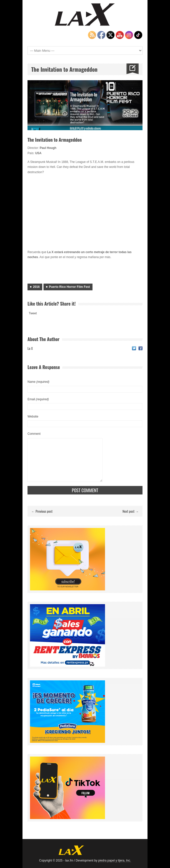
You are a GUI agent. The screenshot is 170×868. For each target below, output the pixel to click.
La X (30, 348)
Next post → (131, 511)
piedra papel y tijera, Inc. (115, 861)
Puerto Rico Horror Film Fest (69, 287)
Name (38, 382)
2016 (36, 287)
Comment (34, 434)
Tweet (33, 313)
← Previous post (42, 511)
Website (33, 417)
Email (38, 399)
